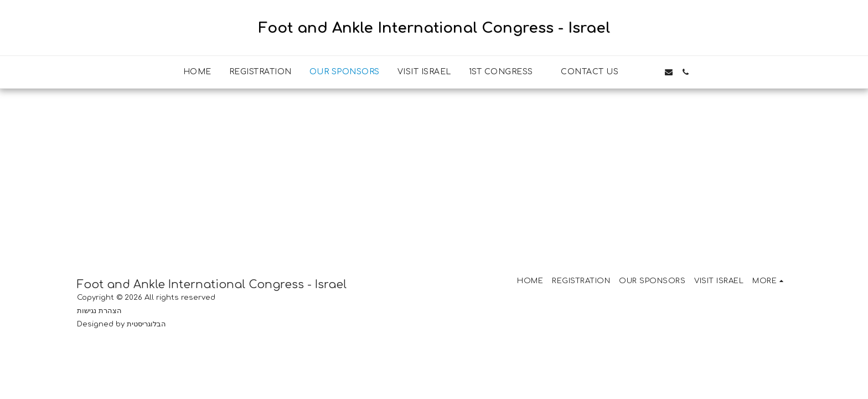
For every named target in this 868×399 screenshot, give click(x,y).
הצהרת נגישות (99, 311)
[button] (506, 72)
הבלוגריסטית (146, 324)
